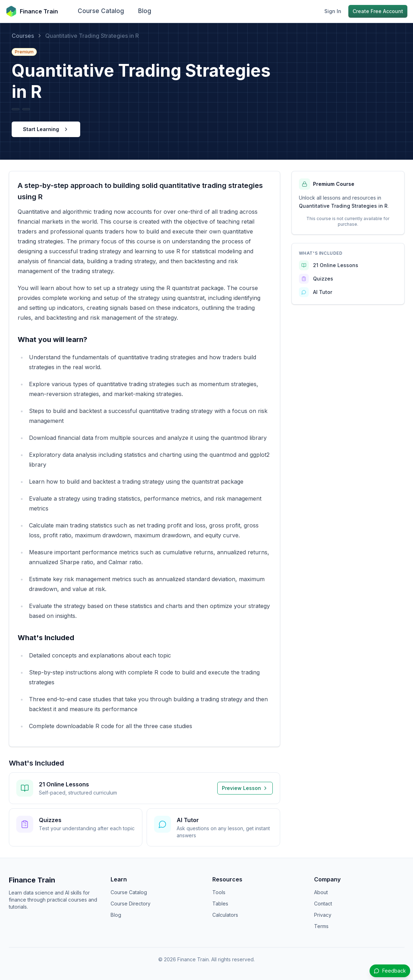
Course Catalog (101, 11)
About (321, 892)
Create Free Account (378, 11)
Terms (321, 926)
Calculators (225, 915)
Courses (23, 36)
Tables (220, 904)
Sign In (333, 11)
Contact (323, 904)
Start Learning (46, 129)
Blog (145, 11)
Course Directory (131, 904)
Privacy (323, 915)
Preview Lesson (245, 788)
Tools (219, 892)
